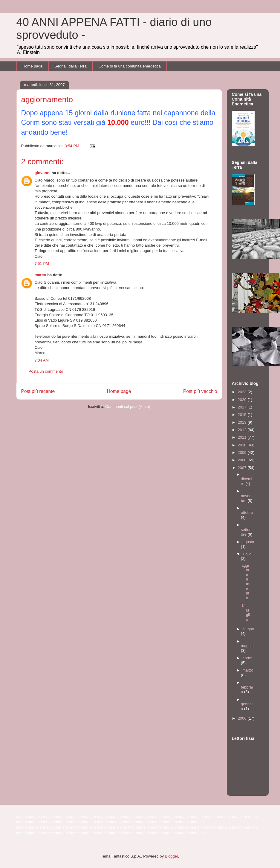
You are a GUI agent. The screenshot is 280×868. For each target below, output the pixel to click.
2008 (243, 460)
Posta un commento (46, 371)
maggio (247, 646)
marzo (248, 670)
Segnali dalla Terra (70, 66)
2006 (243, 718)
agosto (248, 542)
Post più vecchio (200, 391)
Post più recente (38, 391)
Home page (32, 66)
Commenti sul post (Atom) (128, 407)
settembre (247, 532)
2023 (243, 392)
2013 (243, 422)
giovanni (43, 173)
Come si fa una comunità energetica (130, 66)
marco (40, 275)
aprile (247, 658)
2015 (243, 415)
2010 (243, 445)
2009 (243, 453)
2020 (243, 400)
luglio (247, 554)
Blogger (172, 856)
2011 (243, 437)
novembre (247, 498)
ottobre (247, 513)
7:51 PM (42, 264)
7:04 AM (42, 360)
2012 (243, 430)
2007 (243, 468)
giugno (248, 629)
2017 (243, 407)
